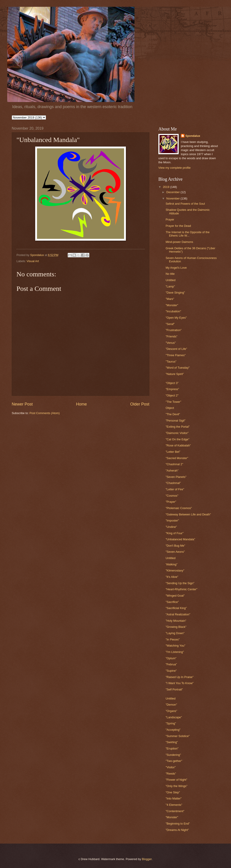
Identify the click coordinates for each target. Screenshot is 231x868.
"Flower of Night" (176, 780)
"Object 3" (172, 383)
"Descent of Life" (176, 349)
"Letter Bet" (173, 452)
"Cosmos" (172, 496)
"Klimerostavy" (175, 570)
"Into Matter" (174, 798)
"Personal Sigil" (176, 421)
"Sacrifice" (172, 602)
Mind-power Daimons (179, 242)
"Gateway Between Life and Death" (188, 514)
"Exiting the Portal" (178, 427)
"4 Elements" (174, 805)
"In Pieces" (173, 639)
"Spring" (171, 723)
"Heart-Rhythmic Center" (181, 589)
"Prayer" (171, 502)
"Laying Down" (175, 633)
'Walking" (171, 564)
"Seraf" (170, 324)
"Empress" (172, 389)
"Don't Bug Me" (175, 546)
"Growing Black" (176, 627)
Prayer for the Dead (178, 226)
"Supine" (171, 671)
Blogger (147, 859)
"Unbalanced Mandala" (180, 539)
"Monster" (172, 305)
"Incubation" (173, 311)
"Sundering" (173, 755)
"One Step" (173, 792)
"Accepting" (173, 730)
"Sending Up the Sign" (180, 583)
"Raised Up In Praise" (180, 677)
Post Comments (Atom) (45, 413)
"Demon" (171, 705)
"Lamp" (170, 286)
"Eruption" (172, 748)
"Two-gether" (174, 761)
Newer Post (22, 404)
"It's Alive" (172, 577)
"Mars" (170, 299)
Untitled (171, 280)
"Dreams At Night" (177, 830)
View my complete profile (174, 168)
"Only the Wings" (176, 786)
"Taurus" (171, 362)
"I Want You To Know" (180, 683)
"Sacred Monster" (177, 458)
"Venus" (171, 343)
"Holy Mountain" (176, 621)
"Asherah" (172, 471)
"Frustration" (174, 330)
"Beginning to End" (178, 824)
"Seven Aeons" (175, 552)
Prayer (170, 219)
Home (81, 404)
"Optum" (171, 658)
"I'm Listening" (175, 652)
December (173, 192)
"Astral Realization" (178, 614)
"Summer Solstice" (178, 736)
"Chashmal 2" (174, 464)
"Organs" (171, 711)
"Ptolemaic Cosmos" (179, 508)
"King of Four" (174, 533)
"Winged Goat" (175, 596)
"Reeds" (171, 774)
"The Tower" (173, 402)
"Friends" (171, 336)
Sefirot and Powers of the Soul (185, 204)
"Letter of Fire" (175, 489)
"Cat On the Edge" (177, 439)
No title (170, 274)
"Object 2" (172, 395)
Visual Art (33, 261)
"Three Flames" (176, 355)
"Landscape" (174, 717)
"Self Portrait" (174, 689)
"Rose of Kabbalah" (178, 445)
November (173, 198)
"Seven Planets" (176, 477)
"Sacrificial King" (176, 608)
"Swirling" (172, 742)
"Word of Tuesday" (178, 368)
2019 (166, 187)
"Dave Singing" (175, 293)
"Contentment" (175, 811)
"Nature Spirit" (175, 374)
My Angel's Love (176, 268)
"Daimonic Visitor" (177, 433)
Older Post (140, 404)
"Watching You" (175, 646)
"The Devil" (173, 414)
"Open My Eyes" (176, 318)
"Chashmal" (173, 483)
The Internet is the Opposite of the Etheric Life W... (188, 234)
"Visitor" (171, 767)
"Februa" (171, 664)
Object (170, 408)
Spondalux (193, 136)
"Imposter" (172, 521)
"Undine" (171, 527)
